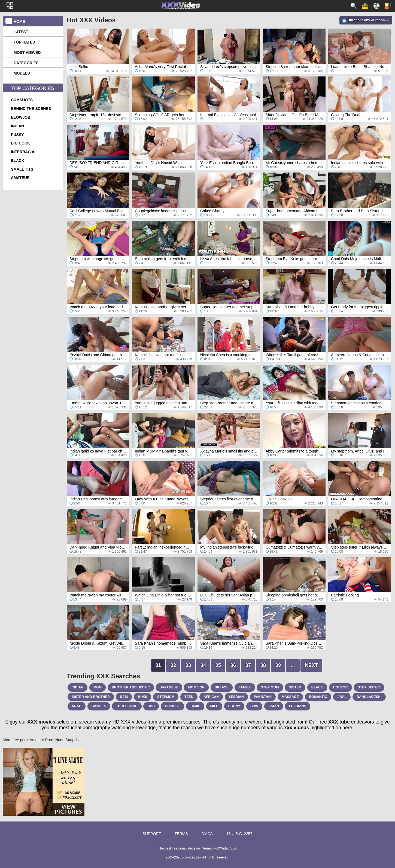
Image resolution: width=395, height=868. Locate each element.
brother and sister (131, 687)
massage (290, 697)
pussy (17, 135)
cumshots (22, 100)
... (293, 665)
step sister (369, 687)
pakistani (263, 697)
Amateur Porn (41, 740)
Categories (26, 63)
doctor (341, 687)
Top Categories (33, 88)
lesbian (236, 697)
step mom (270, 687)
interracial (24, 152)
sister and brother (91, 697)
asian (274, 706)
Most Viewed (27, 53)
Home (19, 21)
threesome (127, 706)
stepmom (166, 697)
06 (233, 665)
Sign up (376, 6)
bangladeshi (369, 697)
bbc (151, 706)
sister (295, 687)
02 (173, 665)
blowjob (21, 117)
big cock (20, 143)
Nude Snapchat (69, 740)
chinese (172, 706)
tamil (195, 706)
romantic (318, 697)
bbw (254, 706)
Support (152, 834)
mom (98, 687)
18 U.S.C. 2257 (239, 834)
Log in (388, 6)
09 (278, 665)
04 (203, 665)
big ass (222, 687)
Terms (181, 834)
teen (189, 697)
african (211, 697)
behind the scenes (31, 109)
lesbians (298, 706)
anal (342, 697)
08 (263, 665)
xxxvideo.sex (192, 857)
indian (17, 126)
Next (311, 665)
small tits (22, 169)
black (18, 161)
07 (248, 665)
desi (124, 697)
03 (188, 665)
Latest (21, 32)
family (245, 687)
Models (22, 73)
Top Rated (24, 42)
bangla (99, 706)
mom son (196, 687)
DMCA (207, 834)
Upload (365, 6)
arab (77, 706)
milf (214, 706)
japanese (169, 687)
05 (218, 665)
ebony (234, 706)
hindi (142, 697)
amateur (20, 178)
